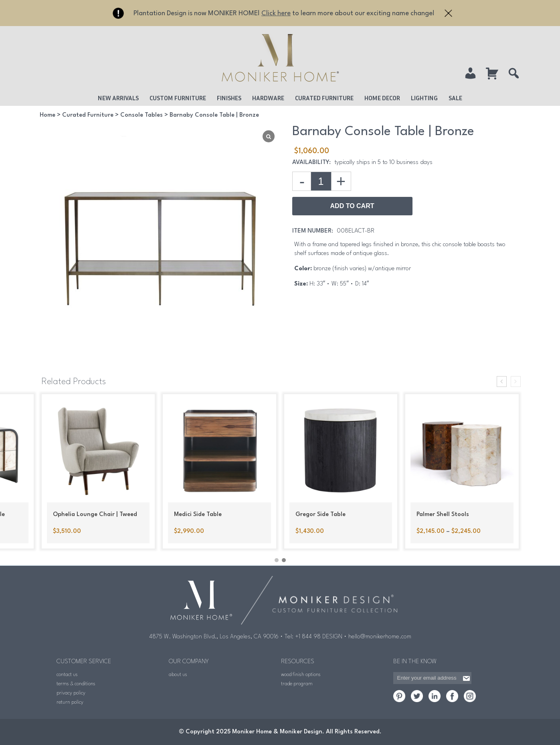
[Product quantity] (321, 181)
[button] (277, 560)
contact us (67, 675)
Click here (276, 13)
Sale (455, 98)
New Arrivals (118, 98)
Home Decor (382, 98)
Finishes (229, 98)
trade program (297, 684)
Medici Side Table (198, 515)
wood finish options (301, 675)
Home (48, 115)
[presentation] (502, 382)
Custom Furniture (178, 98)
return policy (70, 702)
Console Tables (142, 115)
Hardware (268, 98)
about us (178, 675)
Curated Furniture (324, 98)
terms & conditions (76, 684)
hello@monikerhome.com (380, 637)
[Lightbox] (269, 136)
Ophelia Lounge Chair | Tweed (95, 515)
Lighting (424, 98)
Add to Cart (352, 206)
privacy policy (71, 693)
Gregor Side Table (320, 515)
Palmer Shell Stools (443, 515)
